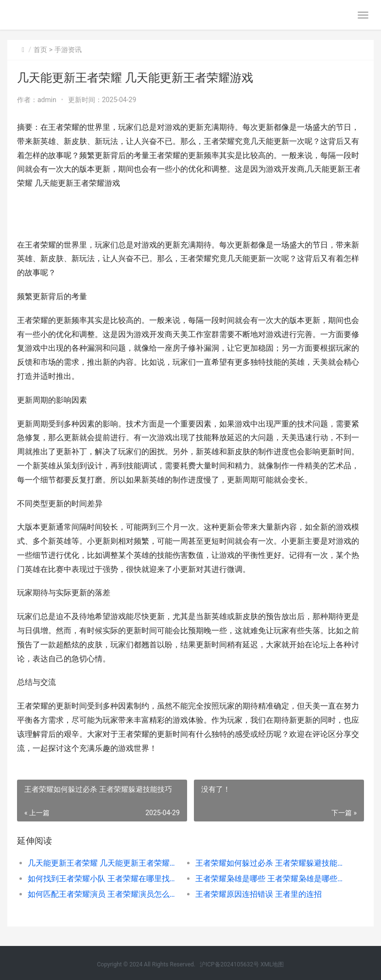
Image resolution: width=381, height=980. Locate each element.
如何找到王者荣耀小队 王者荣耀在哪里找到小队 (103, 879)
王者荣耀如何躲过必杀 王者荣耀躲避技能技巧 (271, 863)
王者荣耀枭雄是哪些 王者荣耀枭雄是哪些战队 (271, 879)
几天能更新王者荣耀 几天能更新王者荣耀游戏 (103, 863)
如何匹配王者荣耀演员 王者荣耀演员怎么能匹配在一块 (103, 894)
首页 (40, 50)
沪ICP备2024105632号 (229, 964)
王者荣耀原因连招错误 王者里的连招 (259, 894)
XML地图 (272, 964)
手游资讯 (68, 50)
